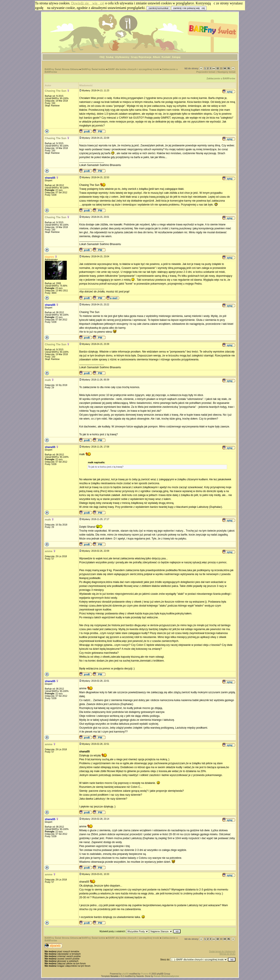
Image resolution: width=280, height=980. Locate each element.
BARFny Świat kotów (93, 69)
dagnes (49, 257)
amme (49, 551)
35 (228, 68)
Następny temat (226, 72)
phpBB (125, 974)
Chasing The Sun (56, 91)
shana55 (50, 178)
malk (48, 380)
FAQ (102, 57)
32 (218, 68)
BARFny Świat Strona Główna (62, 69)
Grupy (134, 57)
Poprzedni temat (206, 72)
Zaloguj (176, 57)
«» (214, 68)
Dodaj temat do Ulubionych (222, 951)
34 (225, 68)
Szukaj (110, 57)
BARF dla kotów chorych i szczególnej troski (134, 69)
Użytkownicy (122, 57)
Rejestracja (145, 57)
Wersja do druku (227, 954)
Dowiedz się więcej (88, 3)
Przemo (145, 974)
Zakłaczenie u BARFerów (221, 78)
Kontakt (166, 57)
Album (156, 57)
